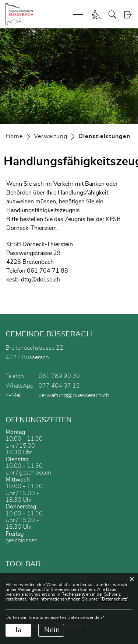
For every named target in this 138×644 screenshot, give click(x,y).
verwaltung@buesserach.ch (74, 395)
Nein (52, 630)
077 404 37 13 (59, 386)
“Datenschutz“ (114, 599)
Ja (18, 630)
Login (128, 15)
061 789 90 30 (59, 376)
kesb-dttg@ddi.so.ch (33, 280)
